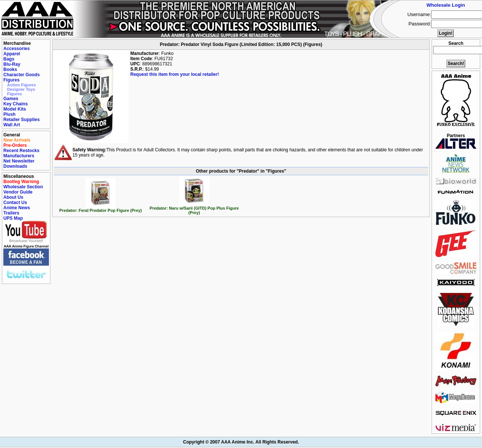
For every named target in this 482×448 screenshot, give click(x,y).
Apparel (12, 54)
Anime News (17, 208)
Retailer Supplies (21, 120)
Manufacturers (19, 156)
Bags (9, 59)
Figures (11, 80)
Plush (10, 114)
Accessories (17, 49)
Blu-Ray (12, 64)
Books (10, 69)
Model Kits (15, 109)
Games (11, 99)
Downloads (15, 166)
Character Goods (21, 75)
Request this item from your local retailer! (175, 74)
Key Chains (15, 104)
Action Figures (21, 85)
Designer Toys (21, 89)
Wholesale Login (446, 5)
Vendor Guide (18, 192)
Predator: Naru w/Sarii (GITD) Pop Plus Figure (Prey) (194, 208)
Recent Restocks (21, 151)
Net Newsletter (19, 161)
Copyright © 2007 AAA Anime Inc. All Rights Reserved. (241, 442)
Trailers (11, 213)
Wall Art (12, 125)
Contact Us (15, 203)
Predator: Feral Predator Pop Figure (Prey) (101, 208)
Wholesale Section (23, 187)
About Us (13, 197)
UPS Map (13, 218)
